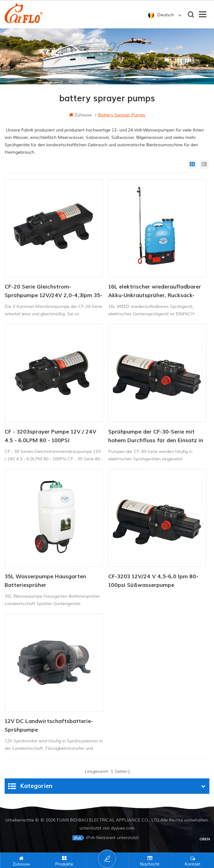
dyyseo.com (123, 828)
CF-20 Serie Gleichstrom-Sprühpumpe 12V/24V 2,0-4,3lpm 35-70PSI (54, 292)
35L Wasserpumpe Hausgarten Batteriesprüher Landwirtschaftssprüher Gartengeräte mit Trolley (45, 581)
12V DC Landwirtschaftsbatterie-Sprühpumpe (49, 726)
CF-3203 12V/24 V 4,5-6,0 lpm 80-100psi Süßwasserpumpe (153, 581)
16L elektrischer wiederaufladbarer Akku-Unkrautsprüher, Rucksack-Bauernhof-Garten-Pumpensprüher (155, 292)
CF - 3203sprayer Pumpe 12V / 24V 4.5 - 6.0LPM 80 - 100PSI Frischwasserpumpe (50, 437)
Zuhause (80, 115)
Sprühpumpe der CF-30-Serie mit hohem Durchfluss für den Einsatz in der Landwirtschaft (156, 437)
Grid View (192, 164)
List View (204, 164)
